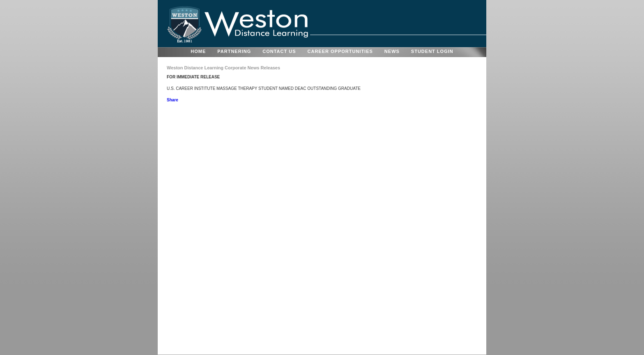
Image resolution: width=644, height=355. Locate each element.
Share (172, 100)
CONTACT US (279, 51)
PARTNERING (234, 51)
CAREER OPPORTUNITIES (340, 51)
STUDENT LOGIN (432, 51)
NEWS (392, 51)
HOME (198, 51)
